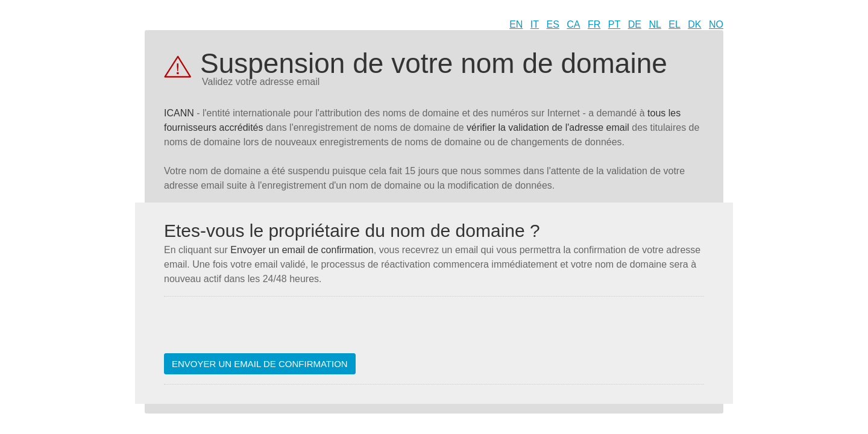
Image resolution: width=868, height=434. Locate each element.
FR (594, 24)
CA (573, 24)
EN (516, 24)
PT (614, 24)
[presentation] (256, 330)
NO (716, 24)
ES (553, 24)
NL (655, 24)
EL (675, 24)
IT (535, 24)
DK (694, 24)
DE (635, 24)
